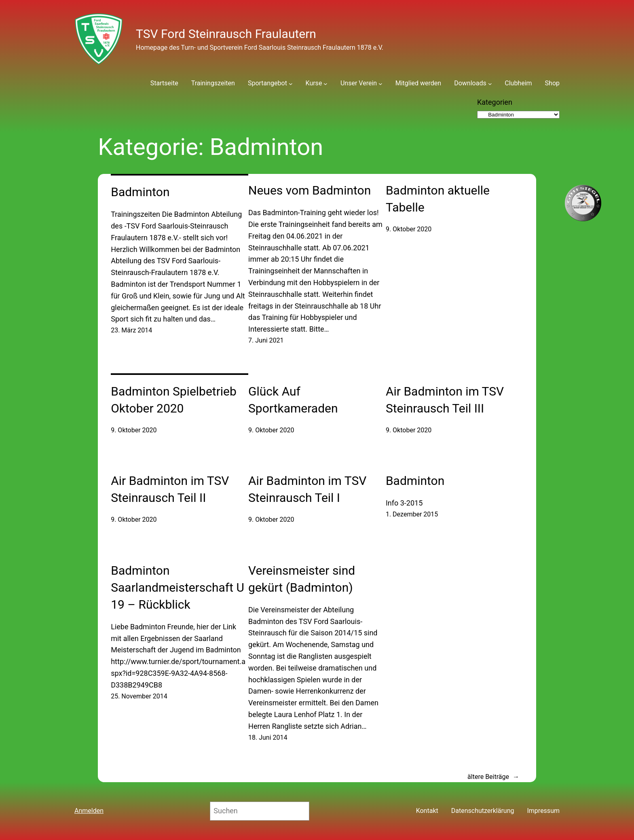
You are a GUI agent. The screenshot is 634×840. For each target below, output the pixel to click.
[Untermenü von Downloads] (490, 83)
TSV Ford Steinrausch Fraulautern (226, 34)
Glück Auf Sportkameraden (293, 400)
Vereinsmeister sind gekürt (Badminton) (302, 579)
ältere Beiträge (493, 777)
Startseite (164, 83)
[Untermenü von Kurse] (325, 83)
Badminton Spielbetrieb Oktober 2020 (174, 400)
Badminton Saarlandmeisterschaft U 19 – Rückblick (178, 587)
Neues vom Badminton (310, 190)
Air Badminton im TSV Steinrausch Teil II (170, 489)
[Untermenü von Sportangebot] (291, 83)
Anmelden (89, 811)
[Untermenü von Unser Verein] (380, 83)
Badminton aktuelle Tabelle (438, 199)
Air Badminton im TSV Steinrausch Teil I (307, 489)
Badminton (140, 192)
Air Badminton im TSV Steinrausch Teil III (445, 400)
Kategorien (495, 102)
